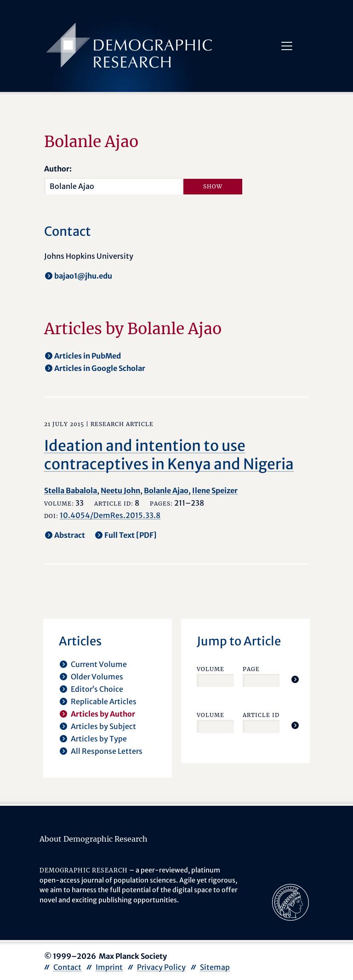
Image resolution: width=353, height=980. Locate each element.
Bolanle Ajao (166, 490)
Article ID (261, 715)
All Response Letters (107, 751)
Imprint (109, 967)
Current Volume (99, 664)
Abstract (70, 535)
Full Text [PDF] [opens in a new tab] (131, 535)
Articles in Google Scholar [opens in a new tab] (100, 368)
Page (251, 669)
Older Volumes (97, 677)
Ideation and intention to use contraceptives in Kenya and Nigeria (169, 455)
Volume (211, 669)
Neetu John (120, 490)
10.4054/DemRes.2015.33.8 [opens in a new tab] (110, 515)
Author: (58, 169)
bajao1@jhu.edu (83, 276)
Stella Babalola (71, 490)
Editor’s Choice (97, 689)
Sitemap (215, 967)
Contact (67, 967)
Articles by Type (99, 739)
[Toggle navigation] (287, 46)
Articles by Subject (103, 726)
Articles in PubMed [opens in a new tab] (88, 356)
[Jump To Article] (295, 679)
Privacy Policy (161, 967)
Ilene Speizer (215, 490)
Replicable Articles (104, 701)
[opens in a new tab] (290, 901)
